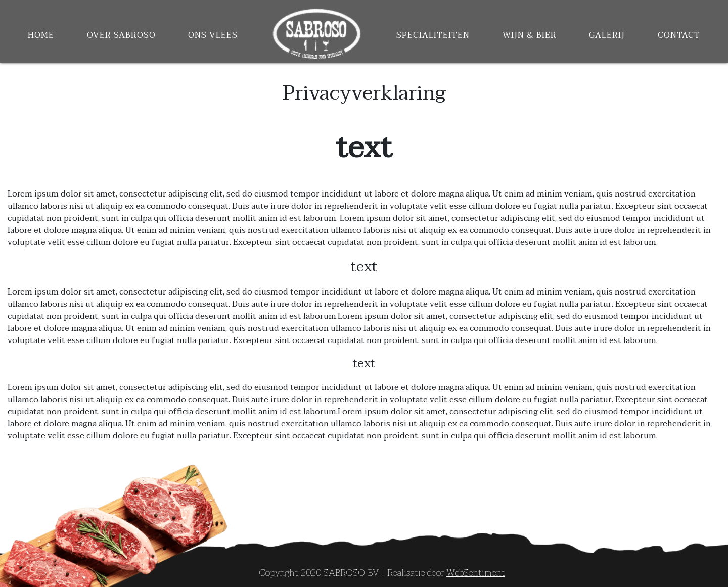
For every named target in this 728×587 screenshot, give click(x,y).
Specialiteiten (433, 35)
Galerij (607, 35)
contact (679, 35)
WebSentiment (476, 573)
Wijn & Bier (530, 35)
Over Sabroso (121, 35)
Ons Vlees (213, 35)
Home (41, 35)
